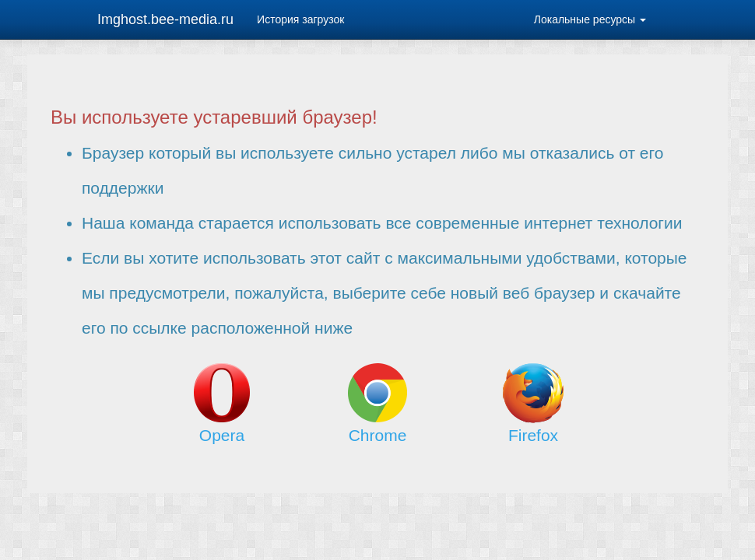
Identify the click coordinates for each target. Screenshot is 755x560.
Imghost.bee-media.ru (165, 19)
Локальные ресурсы (590, 19)
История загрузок (300, 19)
